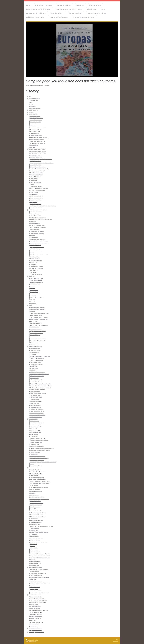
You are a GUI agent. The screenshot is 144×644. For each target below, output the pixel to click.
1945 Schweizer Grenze (35, 501)
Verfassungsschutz (34, 368)
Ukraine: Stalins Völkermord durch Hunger (39, 458)
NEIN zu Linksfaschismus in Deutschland (39, 188)
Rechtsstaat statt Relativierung (35, 347)
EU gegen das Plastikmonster (37, 268)
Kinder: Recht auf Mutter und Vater (38, 415)
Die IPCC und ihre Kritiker (36, 251)
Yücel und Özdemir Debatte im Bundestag (39, 532)
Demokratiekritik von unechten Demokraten (39, 583)
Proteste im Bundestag (35, 489)
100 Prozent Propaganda (36, 165)
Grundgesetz (33, 355)
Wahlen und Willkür (34, 378)
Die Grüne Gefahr (34, 519)
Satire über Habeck (34, 530)
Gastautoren (31, 112)
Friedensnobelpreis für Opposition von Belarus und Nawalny (43, 462)
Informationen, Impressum (34, 98)
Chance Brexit (33, 620)
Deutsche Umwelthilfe (35, 259)
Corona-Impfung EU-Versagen (37, 333)
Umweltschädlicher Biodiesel (36, 267)
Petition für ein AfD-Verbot (36, 161)
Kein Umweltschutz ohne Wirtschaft (38, 218)
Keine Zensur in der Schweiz (36, 175)
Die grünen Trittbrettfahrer (36, 523)
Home (30, 96)
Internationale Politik (33, 419)
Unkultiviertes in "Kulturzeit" (36, 505)
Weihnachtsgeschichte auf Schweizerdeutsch (40, 577)
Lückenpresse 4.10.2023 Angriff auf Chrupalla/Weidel (42, 163)
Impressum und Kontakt (35, 108)
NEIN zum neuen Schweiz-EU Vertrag (38, 601)
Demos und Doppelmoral (35, 362)
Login (117, 640)
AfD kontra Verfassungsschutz (37, 364)
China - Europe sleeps (35, 540)
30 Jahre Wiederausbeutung (36, 491)
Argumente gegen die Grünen (37, 515)
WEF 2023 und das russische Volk (38, 456)
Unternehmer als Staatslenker (37, 591)
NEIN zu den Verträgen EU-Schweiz (38, 599)
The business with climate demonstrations (39, 243)
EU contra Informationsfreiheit (37, 173)
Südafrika (32, 464)
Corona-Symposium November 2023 (38, 128)
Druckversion (30, 640)
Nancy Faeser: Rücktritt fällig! (36, 278)
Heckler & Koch (33, 544)
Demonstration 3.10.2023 (36, 130)
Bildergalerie (33, 106)
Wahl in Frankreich (34, 626)
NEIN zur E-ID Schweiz (35, 177)
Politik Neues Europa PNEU (35, 595)
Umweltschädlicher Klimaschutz (37, 233)
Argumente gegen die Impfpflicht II (38, 310)
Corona (30, 306)
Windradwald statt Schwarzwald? (37, 225)
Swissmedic (33, 311)
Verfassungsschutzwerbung (36, 136)
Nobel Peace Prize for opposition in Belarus (40, 499)
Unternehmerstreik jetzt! (35, 405)
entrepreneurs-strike (34, 403)
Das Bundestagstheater (35, 116)
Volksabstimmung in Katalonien (37, 460)
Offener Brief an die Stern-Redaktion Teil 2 (39, 169)
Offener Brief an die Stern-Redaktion (38, 167)
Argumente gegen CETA (35, 564)
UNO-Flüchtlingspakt (35, 444)
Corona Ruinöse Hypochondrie (37, 423)
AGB (31, 102)
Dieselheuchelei (34, 263)
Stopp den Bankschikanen (36, 401)
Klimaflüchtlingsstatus (35, 257)
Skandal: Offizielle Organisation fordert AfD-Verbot (41, 159)
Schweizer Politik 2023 (35, 353)
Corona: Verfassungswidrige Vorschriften (39, 317)
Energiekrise (33, 222)
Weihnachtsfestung (34, 145)
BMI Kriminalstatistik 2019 (36, 382)
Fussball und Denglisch (35, 470)
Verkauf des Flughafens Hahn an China (39, 542)
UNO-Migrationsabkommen (36, 442)
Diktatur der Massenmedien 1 (36, 196)
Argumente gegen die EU (36, 597)
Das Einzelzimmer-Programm (36, 282)
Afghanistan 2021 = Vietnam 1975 (37, 438)
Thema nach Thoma (34, 571)
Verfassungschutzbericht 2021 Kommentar (39, 374)
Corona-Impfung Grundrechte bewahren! (39, 325)
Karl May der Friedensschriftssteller (38, 480)
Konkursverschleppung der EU (37, 616)
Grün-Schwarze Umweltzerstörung (38, 517)
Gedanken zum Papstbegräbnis (37, 478)
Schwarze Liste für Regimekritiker (37, 190)
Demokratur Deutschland (35, 182)
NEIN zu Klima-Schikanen (36, 216)
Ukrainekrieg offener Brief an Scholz (38, 472)
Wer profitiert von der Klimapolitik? (38, 239)
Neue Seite (32, 147)
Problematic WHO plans (35, 425)
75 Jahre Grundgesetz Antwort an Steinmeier (40, 356)
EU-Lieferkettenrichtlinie (35, 607)
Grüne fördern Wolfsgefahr (36, 274)
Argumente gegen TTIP (35, 562)
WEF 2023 (32, 300)
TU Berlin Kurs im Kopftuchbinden (37, 143)
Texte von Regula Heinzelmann (35, 567)
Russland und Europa (35, 452)
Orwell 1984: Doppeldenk (36, 204)
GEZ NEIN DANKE (34, 485)
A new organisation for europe (35, 628)
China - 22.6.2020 (34, 550)
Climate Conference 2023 (36, 212)
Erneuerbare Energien (35, 229)
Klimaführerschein (34, 237)
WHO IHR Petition (34, 429)
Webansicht (115, 641)
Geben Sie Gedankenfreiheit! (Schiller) (37, 149)
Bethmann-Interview (34, 399)
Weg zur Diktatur (34, 194)
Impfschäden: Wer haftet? (36, 323)
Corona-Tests (33, 337)
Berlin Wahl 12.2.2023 (35, 132)
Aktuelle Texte (32, 276)
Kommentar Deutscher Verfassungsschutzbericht (41, 386)
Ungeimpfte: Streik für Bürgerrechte (38, 331)
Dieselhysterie (33, 265)
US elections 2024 (34, 436)
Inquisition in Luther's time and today (38, 153)
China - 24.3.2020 (34, 548)
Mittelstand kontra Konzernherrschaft (38, 394)
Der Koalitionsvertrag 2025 (36, 120)
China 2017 (33, 546)
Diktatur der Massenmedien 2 (36, 198)
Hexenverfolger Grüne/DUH (36, 261)
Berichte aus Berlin (33, 114)
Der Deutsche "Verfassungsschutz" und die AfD (40, 388)
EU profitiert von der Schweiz (36, 622)
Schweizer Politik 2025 (35, 349)
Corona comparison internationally (38, 339)
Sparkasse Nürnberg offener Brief (37, 171)
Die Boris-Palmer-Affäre (35, 507)
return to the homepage (44, 85)
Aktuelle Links (33, 302)
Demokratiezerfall (34, 585)
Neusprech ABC (34, 202)
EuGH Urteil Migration (35, 609)
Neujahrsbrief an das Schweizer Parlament (39, 593)
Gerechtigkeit (33, 509)
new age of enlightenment (36, 155)
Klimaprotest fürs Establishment (37, 247)
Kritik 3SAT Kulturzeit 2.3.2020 (37, 503)
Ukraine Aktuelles (34, 476)
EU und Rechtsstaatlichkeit (36, 612)
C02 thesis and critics (35, 249)
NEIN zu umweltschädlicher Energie (38, 227)
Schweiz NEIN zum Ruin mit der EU (38, 603)
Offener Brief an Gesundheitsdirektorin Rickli (40, 313)
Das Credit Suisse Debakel (36, 398)
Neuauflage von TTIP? (35, 392)
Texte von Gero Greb (33, 468)
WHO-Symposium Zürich (35, 433)
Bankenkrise (33, 493)
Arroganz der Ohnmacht (35, 407)
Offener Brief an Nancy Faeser (37, 474)
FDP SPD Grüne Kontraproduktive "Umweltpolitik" (41, 220)
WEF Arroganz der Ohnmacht (37, 294)
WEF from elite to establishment (37, 298)
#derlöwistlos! (33, 579)
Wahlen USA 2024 (34, 435)
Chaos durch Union (34, 495)
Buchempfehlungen (34, 327)
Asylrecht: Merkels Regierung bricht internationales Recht (43, 448)
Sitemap (36, 640)
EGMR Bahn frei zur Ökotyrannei (37, 231)
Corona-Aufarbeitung (35, 421)
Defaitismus (33, 286)
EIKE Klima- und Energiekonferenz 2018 (39, 255)
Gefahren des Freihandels (36, 396)
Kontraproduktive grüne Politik (37, 521)
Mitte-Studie (33, 370)
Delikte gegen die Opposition (36, 380)
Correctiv (32, 184)
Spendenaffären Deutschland (36, 511)
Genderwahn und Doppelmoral (37, 413)
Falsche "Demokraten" (35, 587)
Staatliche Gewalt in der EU (36, 208)
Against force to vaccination (36, 315)
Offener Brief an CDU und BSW (37, 376)
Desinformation (33, 181)
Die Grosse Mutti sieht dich (36, 186)
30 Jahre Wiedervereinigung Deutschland (39, 610)
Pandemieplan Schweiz (35, 351)
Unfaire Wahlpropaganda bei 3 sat (37, 513)
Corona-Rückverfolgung (35, 335)
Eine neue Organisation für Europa (36, 632)
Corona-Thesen (33, 343)
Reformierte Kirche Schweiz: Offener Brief (39, 569)
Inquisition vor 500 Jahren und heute (38, 151)
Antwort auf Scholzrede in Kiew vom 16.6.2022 (40, 481)
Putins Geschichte (34, 454)
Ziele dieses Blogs (34, 100)
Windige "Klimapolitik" (35, 224)
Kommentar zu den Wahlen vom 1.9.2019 (39, 138)
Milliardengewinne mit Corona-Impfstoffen (39, 319)
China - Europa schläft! (35, 552)
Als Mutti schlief (33, 534)
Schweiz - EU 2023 (34, 605)
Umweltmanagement (35, 214)
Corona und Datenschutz (35, 329)
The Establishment (34, 292)
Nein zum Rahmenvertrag (36, 618)
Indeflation (32, 288)
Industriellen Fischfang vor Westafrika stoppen (40, 554)
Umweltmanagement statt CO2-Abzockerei (38, 210)
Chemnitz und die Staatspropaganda (38, 390)
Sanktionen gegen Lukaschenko (37, 497)
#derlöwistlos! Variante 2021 (36, 581)
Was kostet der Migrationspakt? (37, 446)
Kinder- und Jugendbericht (36, 280)
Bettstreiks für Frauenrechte (36, 417)
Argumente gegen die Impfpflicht (37, 308)
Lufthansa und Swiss (35, 345)
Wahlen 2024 (33, 126)
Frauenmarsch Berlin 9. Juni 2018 (37, 141)
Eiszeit (32, 253)
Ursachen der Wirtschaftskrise (37, 360)
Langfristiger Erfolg (34, 589)
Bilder (31, 104)
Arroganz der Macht (34, 566)
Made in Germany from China (37, 538)
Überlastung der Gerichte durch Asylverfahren (40, 558)
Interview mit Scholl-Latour (36, 466)
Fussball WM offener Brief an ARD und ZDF (40, 483)
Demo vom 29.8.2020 (35, 134)
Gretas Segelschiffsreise (35, 245)
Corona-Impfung (34, 321)
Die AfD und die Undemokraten (37, 358)
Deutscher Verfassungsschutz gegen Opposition (41, 384)
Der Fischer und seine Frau (36, 575)
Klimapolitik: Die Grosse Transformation (39, 241)
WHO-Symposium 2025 (35, 431)
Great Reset (33, 296)
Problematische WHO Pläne (36, 427)
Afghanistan (33, 560)
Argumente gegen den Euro (36, 614)
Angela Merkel (33, 304)
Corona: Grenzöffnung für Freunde (38, 341)
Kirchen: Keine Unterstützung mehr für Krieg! (40, 450)
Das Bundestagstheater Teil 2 (36, 118)
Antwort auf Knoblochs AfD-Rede (37, 411)
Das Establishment (34, 290)
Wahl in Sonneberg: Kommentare (37, 372)
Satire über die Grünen (35, 524)
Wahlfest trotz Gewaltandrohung (37, 139)
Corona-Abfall (33, 272)
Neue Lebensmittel (34, 270)
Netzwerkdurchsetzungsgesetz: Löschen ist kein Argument (43, 206)
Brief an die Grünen (34, 528)
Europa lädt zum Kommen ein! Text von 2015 (40, 556)
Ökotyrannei (33, 235)
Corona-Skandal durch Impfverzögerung (39, 487)
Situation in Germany (35, 124)
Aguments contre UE (35, 624)
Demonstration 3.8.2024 (35, 122)
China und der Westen (35, 284)
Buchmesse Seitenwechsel (36, 157)
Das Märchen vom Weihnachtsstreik (38, 573)
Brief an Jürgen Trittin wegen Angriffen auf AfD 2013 (41, 526)
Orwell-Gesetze (33, 366)
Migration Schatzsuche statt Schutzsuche (39, 440)
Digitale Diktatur (34, 179)
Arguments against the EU (36, 630)
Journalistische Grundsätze (36, 200)
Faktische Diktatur (34, 192)
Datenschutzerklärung (33, 110)
